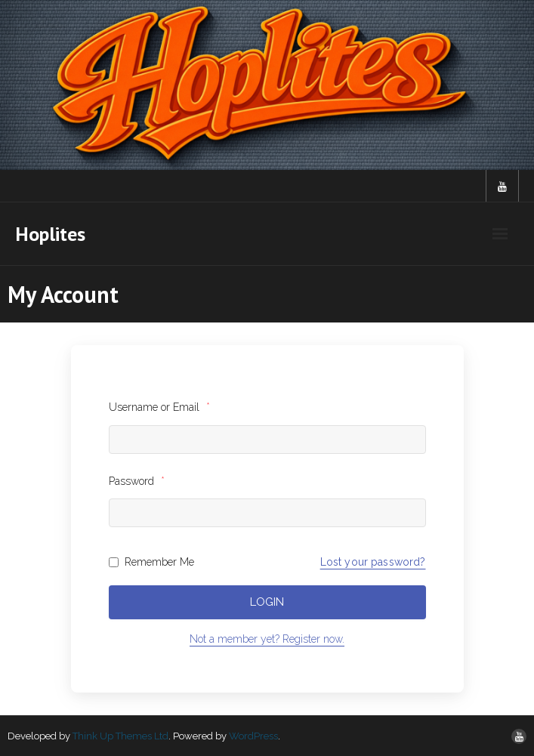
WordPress (253, 736)
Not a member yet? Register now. (267, 639)
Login (267, 602)
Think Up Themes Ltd (120, 736)
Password (137, 481)
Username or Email (159, 407)
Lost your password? (373, 562)
